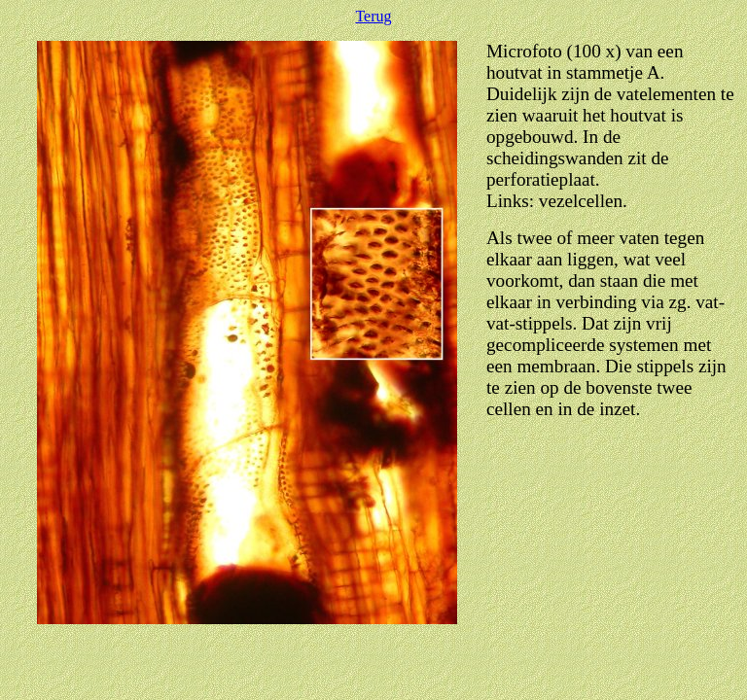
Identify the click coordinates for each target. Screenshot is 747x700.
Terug (373, 16)
